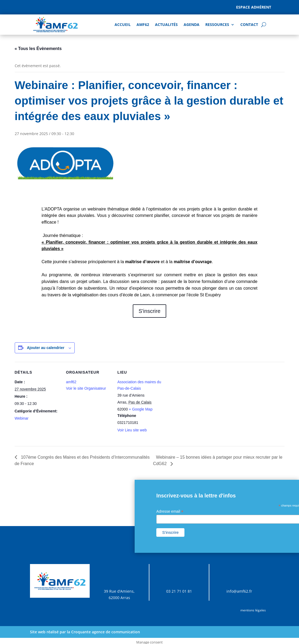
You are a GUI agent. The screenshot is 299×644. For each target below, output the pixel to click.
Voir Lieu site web (132, 430)
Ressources (217, 24)
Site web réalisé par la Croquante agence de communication (85, 632)
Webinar (22, 418)
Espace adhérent (254, 7)
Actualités (166, 24)
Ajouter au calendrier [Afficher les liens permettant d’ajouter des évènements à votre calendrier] (46, 348)
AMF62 (143, 24)
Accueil (123, 24)
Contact (249, 24)
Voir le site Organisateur (86, 388)
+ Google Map (141, 409)
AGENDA (192, 24)
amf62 (71, 382)
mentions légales (253, 610)
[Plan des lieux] (197, 399)
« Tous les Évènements (38, 49)
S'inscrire (150, 311)
